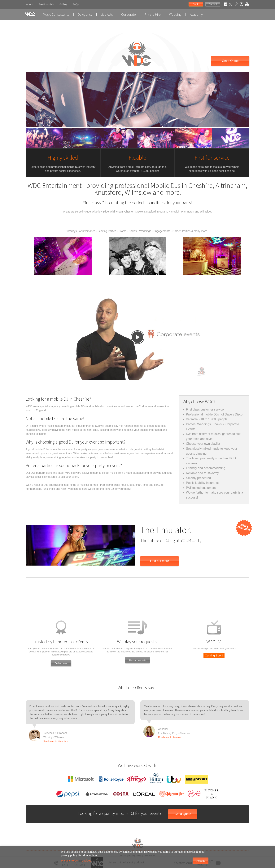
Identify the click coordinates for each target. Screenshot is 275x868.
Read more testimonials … (57, 741)
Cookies (86, 861)
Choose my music (137, 660)
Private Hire (153, 14)
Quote (196, 4)
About (30, 4)
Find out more (160, 561)
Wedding (175, 14)
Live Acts (107, 14)
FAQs (76, 4)
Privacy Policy (69, 861)
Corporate (129, 14)
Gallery (63, 4)
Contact (213, 4)
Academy (196, 14)
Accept (201, 861)
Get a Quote (230, 61)
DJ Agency (85, 14)
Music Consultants (56, 14)
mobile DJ (41, 449)
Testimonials (46, 4)
